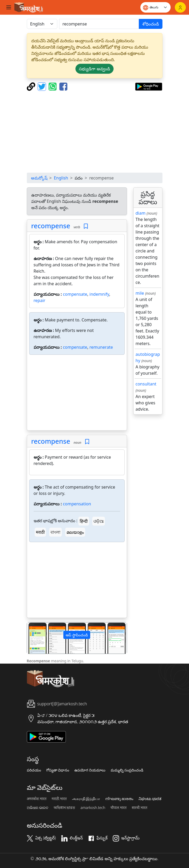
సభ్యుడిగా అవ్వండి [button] (94, 69)
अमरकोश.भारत (37, 799)
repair (40, 300)
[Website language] (155, 7)
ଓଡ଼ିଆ (99, 521)
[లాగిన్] (180, 7)
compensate (75, 294)
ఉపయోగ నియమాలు (90, 770)
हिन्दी (84, 521)
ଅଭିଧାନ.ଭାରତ (38, 808)
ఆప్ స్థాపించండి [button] (77, 635)
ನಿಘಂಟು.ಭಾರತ (150, 799)
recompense (51, 226)
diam (141, 213)
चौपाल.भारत (118, 808)
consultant (146, 384)
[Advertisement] (95, 132)
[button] (35, 638)
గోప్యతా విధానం (58, 770)
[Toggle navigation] (9, 7)
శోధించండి (151, 24)
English (61, 178)
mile (140, 293)
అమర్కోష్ (39, 178)
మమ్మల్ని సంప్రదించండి (127, 770)
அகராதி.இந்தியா (86, 799)
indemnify (99, 294)
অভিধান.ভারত (64, 808)
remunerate (101, 347)
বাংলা (55, 532)
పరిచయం (34, 770)
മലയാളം (75, 532)
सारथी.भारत (139, 808)
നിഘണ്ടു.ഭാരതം (119, 799)
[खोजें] (99, 24)
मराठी (40, 532)
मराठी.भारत (59, 799)
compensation (77, 504)
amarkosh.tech (93, 808)
